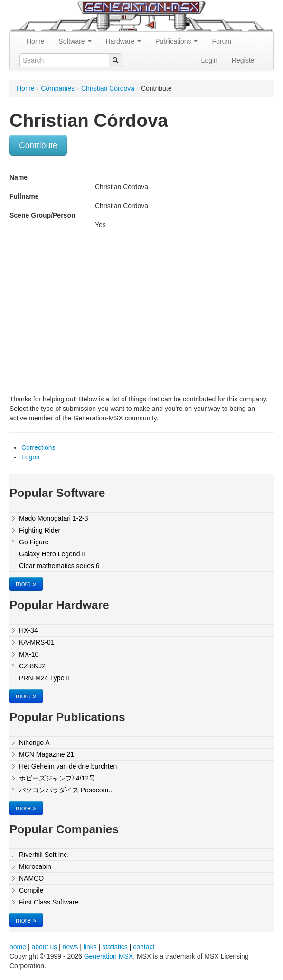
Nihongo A (34, 742)
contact (144, 947)
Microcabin (35, 866)
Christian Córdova (108, 88)
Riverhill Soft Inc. (44, 855)
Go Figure (34, 542)
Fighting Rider (40, 530)
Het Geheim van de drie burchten (68, 766)
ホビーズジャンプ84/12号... (60, 778)
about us (44, 947)
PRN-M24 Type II (44, 678)
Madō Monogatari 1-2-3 (54, 518)
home (18, 947)
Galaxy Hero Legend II (52, 554)
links (90, 947)
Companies (58, 88)
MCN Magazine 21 (47, 754)
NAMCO (31, 878)
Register (244, 60)
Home (35, 41)
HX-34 (28, 630)
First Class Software (49, 902)
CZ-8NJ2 (32, 666)
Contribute (38, 145)
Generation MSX (109, 956)
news (71, 947)
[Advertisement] (89, 305)
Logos (30, 457)
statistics (115, 947)
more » (26, 584)
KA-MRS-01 (37, 642)
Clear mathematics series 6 (59, 566)
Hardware (124, 41)
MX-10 (29, 654)
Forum (221, 41)
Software (75, 41)
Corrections (38, 447)
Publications (176, 41)
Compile (31, 890)
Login (209, 60)
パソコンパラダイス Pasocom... (66, 790)
